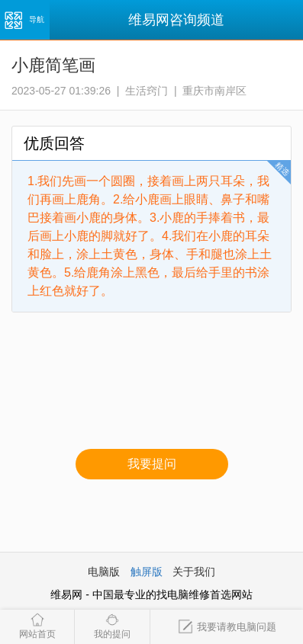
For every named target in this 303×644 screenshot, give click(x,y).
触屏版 (147, 572)
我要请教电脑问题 (227, 627)
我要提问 (152, 464)
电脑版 (104, 572)
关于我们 (194, 572)
